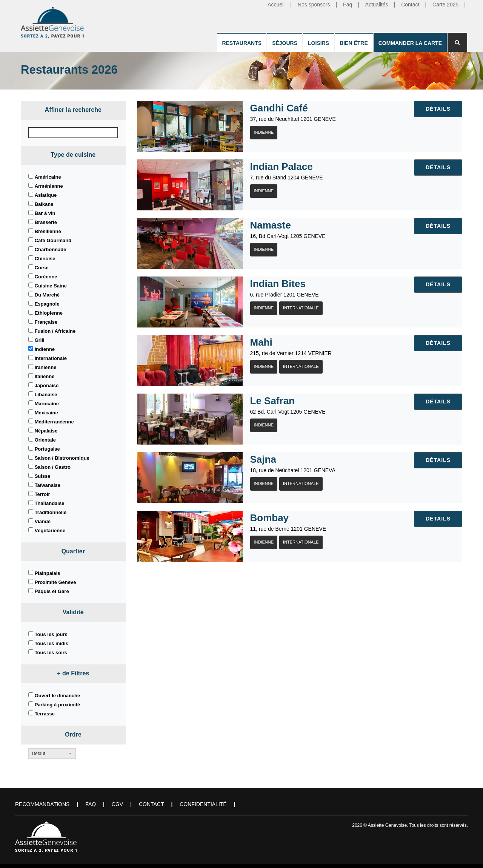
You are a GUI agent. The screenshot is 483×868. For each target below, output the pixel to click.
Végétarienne (50, 531)
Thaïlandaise (50, 503)
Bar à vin (45, 213)
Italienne (45, 376)
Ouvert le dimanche (58, 696)
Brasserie (46, 222)
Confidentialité (203, 804)
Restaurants (242, 43)
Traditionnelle (51, 512)
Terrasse (45, 714)
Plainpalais (48, 573)
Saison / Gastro (53, 467)
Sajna (263, 459)
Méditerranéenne (54, 422)
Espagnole (47, 304)
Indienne (45, 349)
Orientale (45, 440)
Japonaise (47, 385)
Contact (152, 804)
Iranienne (46, 367)
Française (46, 322)
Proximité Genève (55, 582)
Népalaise (46, 431)
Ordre (73, 734)
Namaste (271, 225)
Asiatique (46, 195)
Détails (438, 109)
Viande (43, 521)
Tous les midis (52, 643)
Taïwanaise (48, 485)
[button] (52, 754)
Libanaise (46, 395)
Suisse (43, 476)
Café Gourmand (53, 240)
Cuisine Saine (51, 286)
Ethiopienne (49, 313)
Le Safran (273, 401)
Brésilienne (48, 231)
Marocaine (47, 404)
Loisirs (318, 43)
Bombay (270, 518)
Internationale (51, 358)
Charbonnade (51, 249)
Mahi (261, 342)
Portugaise (47, 449)
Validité (73, 612)
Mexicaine (46, 413)
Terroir (42, 494)
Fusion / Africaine (55, 331)
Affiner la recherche (73, 110)
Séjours (285, 43)
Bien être (354, 43)
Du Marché (47, 295)
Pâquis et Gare (52, 591)
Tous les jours (51, 634)
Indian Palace (281, 167)
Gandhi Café (279, 108)
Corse (42, 268)
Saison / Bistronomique (62, 458)
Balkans (44, 204)
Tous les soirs (51, 653)
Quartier (73, 551)
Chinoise (45, 259)
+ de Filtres (73, 673)
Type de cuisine (73, 155)
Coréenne (46, 277)
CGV (117, 804)
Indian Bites (278, 284)
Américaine (48, 177)
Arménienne (49, 186)
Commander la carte (410, 43)
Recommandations (42, 804)
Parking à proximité (58, 705)
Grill (40, 340)
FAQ (91, 804)
